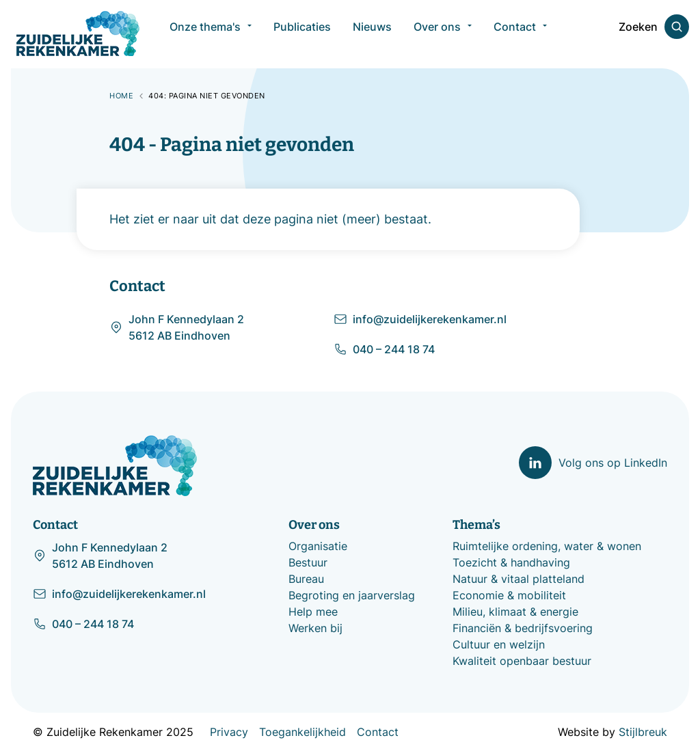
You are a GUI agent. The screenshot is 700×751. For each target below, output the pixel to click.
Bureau (306, 579)
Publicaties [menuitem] (302, 34)
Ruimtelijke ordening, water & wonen (547, 546)
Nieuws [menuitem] (372, 34)
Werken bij (315, 628)
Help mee (313, 612)
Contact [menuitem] (515, 34)
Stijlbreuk (643, 732)
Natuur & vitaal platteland (519, 579)
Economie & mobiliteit (509, 595)
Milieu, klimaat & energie (515, 612)
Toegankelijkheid (302, 732)
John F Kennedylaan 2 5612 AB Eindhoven (177, 327)
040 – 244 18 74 (384, 349)
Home (121, 96)
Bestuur (308, 562)
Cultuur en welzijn (499, 644)
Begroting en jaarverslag (352, 595)
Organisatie (318, 546)
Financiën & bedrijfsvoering (523, 628)
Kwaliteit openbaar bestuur (522, 661)
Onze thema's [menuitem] (205, 34)
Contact (378, 732)
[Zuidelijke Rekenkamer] (78, 33)
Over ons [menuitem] (437, 34)
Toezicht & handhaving (511, 562)
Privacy (229, 732)
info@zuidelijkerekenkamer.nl (420, 319)
